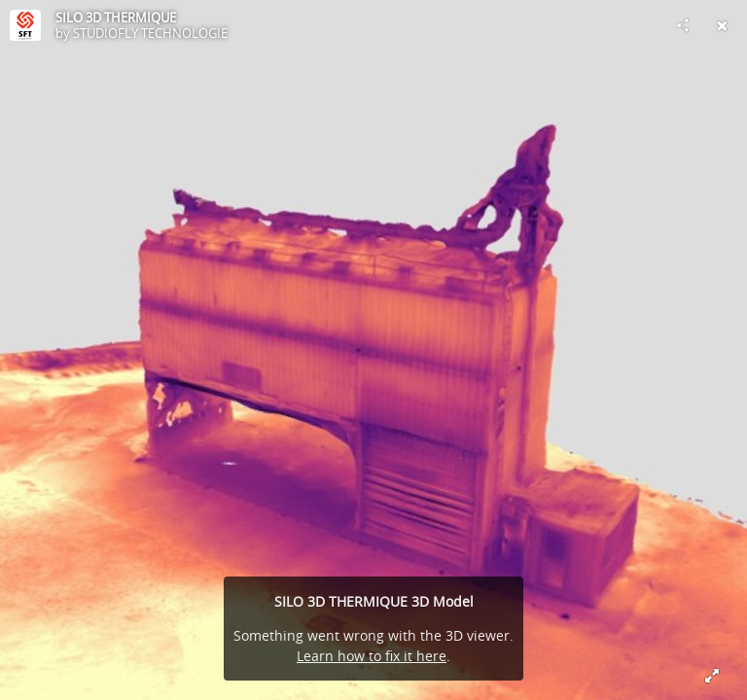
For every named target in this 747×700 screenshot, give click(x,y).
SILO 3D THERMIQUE (116, 17)
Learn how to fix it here (372, 656)
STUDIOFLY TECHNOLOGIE (150, 33)
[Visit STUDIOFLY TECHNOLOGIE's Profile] (25, 25)
